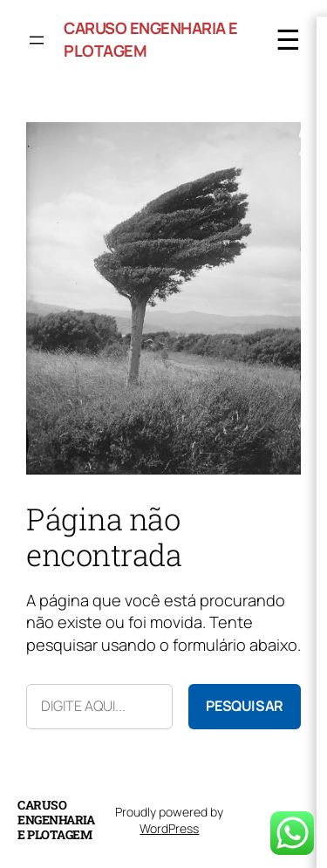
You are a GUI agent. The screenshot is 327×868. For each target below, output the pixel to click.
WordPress (169, 828)
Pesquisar (245, 706)
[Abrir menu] (37, 40)
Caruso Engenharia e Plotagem (56, 820)
